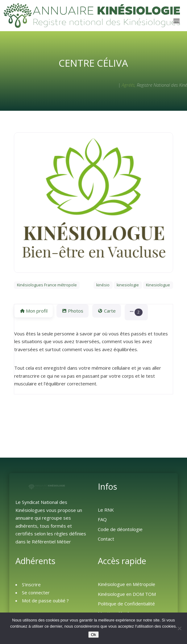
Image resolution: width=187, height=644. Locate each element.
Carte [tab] (106, 311)
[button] (136, 312)
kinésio (103, 285)
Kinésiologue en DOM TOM (127, 594)
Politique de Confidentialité (126, 604)
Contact (106, 539)
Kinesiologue (158, 285)
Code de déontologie (120, 529)
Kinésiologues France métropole (47, 285)
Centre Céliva (93, 63)
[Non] (179, 628)
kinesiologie (128, 285)
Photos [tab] (73, 311)
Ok (93, 635)
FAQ (102, 519)
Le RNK (106, 510)
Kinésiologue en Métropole (127, 584)
